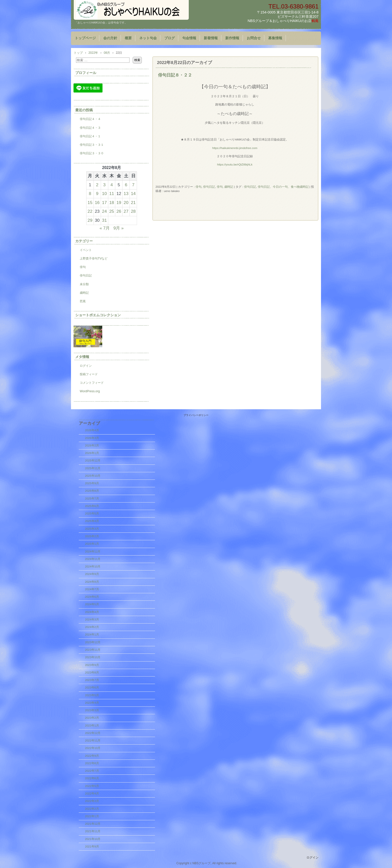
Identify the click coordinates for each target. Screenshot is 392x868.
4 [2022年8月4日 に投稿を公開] (112, 185)
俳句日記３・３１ (92, 145)
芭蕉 (83, 301)
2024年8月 (92, 582)
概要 (128, 38)
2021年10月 (93, 839)
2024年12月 (93, 551)
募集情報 (275, 38)
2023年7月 (92, 680)
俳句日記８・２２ (175, 75)
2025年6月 (92, 506)
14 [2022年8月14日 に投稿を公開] (133, 193)
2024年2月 (92, 627)
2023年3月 (92, 710)
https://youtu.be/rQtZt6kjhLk (235, 164)
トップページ (85, 38)
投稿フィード (89, 374)
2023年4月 (92, 703)
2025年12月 (93, 460)
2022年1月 (92, 816)
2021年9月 (92, 846)
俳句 (198, 187)
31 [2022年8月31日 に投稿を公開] (104, 220)
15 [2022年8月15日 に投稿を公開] (90, 202)
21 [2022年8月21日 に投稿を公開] (133, 202)
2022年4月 (92, 793)
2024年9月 (92, 574)
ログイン (86, 366)
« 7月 (105, 228)
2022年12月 (93, 733)
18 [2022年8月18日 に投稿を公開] (112, 202)
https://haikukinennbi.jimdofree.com (235, 148)
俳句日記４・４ (90, 119)
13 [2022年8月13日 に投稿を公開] (126, 193)
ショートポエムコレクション (98, 315)
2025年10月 (93, 476)
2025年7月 (92, 498)
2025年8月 (92, 491)
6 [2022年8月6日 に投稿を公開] (126, 185)
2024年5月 (92, 604)
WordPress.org (90, 391)
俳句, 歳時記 (225, 187)
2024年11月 (93, 559)
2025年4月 (92, 521)
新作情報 (232, 38)
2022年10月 (93, 748)
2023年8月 (92, 672)
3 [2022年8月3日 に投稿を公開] (104, 185)
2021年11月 (93, 831)
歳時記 (84, 293)
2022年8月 (92, 763)
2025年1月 (92, 544)
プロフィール (86, 73)
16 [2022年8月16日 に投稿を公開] (97, 202)
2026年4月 (92, 430)
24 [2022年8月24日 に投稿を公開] (104, 211)
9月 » (119, 228)
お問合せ (254, 38)
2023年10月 (93, 657)
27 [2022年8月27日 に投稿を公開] (126, 211)
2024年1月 (92, 634)
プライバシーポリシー (196, 415)
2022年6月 (92, 778)
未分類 (84, 284)
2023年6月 (92, 687)
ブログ (169, 38)
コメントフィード (92, 383)
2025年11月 (93, 468)
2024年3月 (92, 619)
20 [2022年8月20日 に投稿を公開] (126, 202)
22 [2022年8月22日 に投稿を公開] (90, 211)
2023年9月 (92, 665)
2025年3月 (92, 529)
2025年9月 (92, 483)
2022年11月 (93, 740)
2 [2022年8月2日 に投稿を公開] (97, 185)
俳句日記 (209, 187)
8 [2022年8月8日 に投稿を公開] (90, 193)
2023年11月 (93, 650)
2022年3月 (92, 801)
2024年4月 (92, 612)
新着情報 (211, 38)
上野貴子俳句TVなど (94, 258)
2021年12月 (93, 824)
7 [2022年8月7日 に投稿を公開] (133, 185)
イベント (86, 250)
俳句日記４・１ (90, 136)
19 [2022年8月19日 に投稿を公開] (119, 202)
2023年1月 (92, 725)
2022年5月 (92, 786)
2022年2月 (92, 809)
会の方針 (110, 38)
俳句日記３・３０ (92, 153)
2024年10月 (93, 566)
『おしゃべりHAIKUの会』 (131, 10)
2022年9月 (92, 756)
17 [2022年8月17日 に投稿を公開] (104, 202)
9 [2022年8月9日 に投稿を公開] (97, 193)
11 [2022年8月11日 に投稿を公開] (112, 193)
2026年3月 (92, 438)
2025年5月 (92, 513)
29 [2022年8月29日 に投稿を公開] (90, 220)
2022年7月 (92, 771)
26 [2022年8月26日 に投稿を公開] (119, 211)
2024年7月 (92, 589)
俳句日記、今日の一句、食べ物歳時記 (283, 187)
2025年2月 (92, 536)
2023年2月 (92, 718)
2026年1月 (92, 453)
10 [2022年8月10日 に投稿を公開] (104, 193)
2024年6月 (92, 597)
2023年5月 (92, 695)
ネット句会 (148, 38)
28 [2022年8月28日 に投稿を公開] (133, 211)
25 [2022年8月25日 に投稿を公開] (112, 211)
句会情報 (189, 38)
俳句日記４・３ (90, 128)
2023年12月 (93, 642)
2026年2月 (92, 445)
